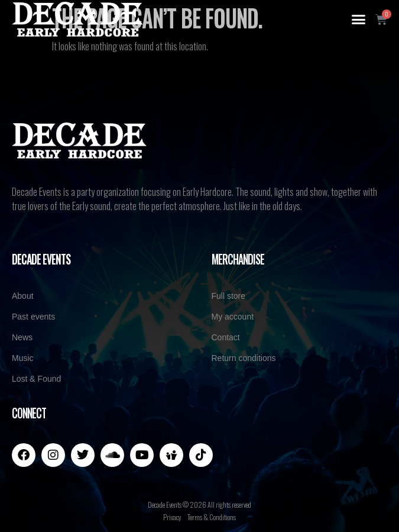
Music (23, 358)
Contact (226, 337)
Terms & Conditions (212, 517)
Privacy (172, 517)
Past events (33, 317)
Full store (229, 296)
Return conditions (244, 358)
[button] (359, 20)
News (22, 337)
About (23, 296)
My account (233, 317)
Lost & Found (36, 379)
